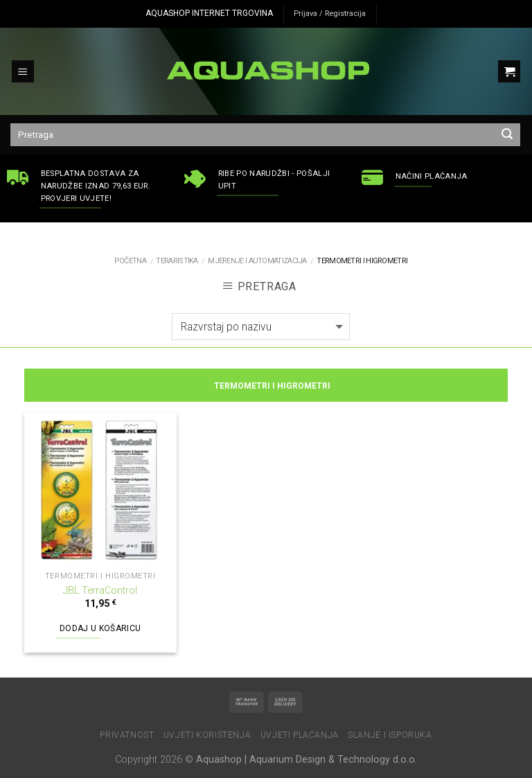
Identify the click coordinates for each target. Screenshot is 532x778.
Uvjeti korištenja (207, 735)
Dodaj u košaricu (100, 628)
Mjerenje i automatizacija (257, 261)
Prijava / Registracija (330, 14)
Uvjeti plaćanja (300, 735)
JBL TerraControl (100, 591)
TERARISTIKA (177, 261)
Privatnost (127, 735)
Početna (130, 261)
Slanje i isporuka (390, 735)
